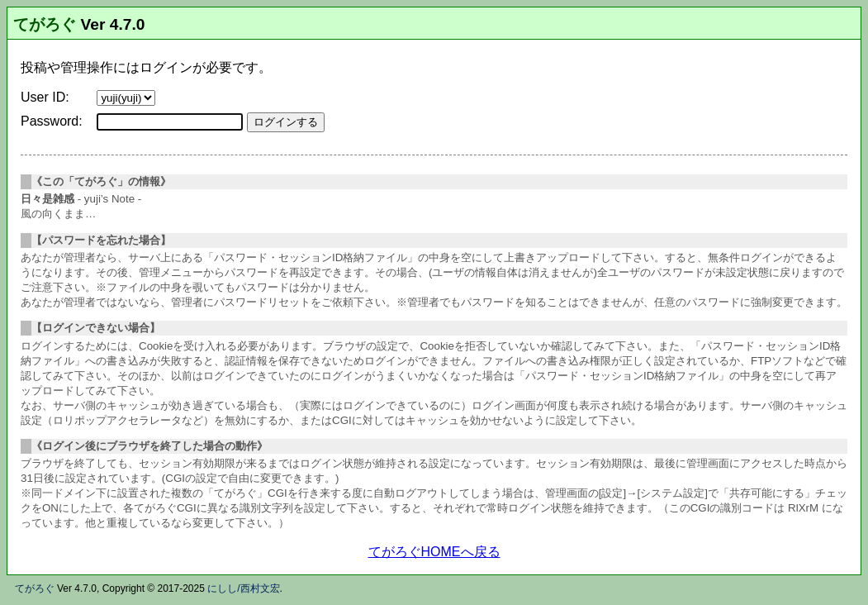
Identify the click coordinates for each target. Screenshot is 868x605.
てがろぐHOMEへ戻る (434, 552)
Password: (52, 121)
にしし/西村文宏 (243, 588)
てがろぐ (45, 24)
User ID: (45, 97)
